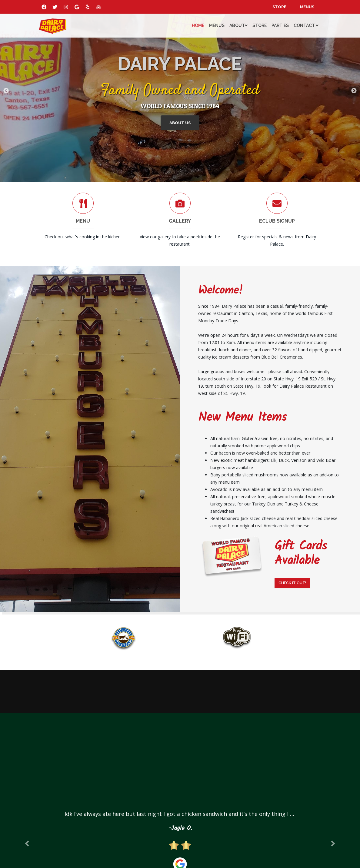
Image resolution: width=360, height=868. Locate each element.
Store (260, 25)
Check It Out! (292, 583)
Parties (280, 25)
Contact (306, 25)
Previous (6, 91)
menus (307, 7)
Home (198, 25)
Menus (217, 25)
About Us (181, 123)
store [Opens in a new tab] (279, 7)
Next (354, 91)
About (238, 25)
